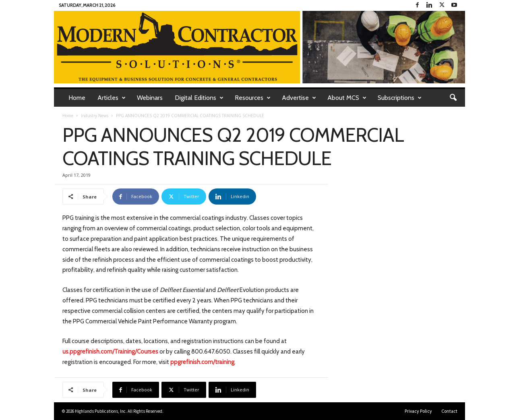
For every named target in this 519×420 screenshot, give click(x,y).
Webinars (150, 98)
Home (77, 98)
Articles (112, 98)
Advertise (299, 98)
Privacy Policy (418, 411)
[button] (453, 98)
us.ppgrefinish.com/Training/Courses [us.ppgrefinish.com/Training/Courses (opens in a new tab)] (110, 352)
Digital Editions (199, 98)
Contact (449, 411)
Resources (253, 98)
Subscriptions (400, 98)
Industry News (95, 116)
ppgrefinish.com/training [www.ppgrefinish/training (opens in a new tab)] (202, 362)
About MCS (347, 98)
